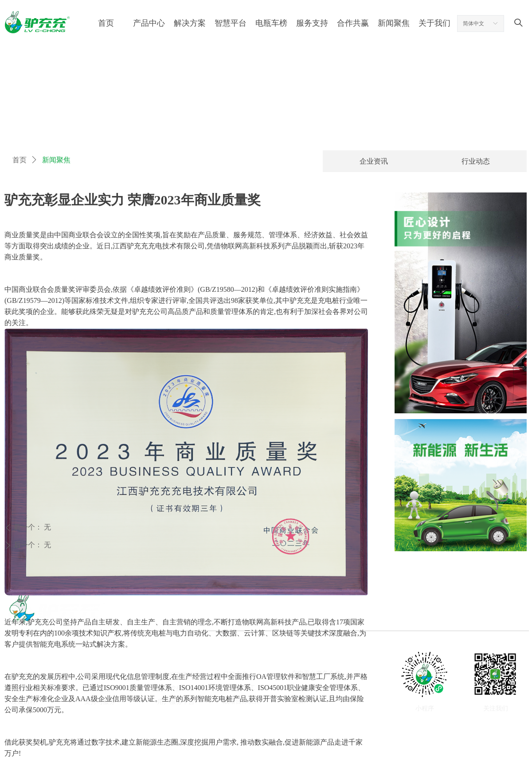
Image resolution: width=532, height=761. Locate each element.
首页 (20, 160)
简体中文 (473, 24)
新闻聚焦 (56, 160)
